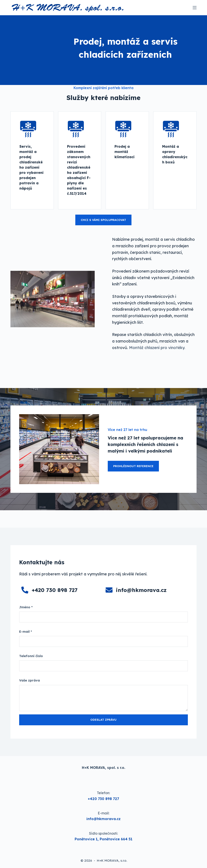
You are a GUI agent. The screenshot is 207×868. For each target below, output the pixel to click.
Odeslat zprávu (103, 720)
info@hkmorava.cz (141, 590)
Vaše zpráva (29, 680)
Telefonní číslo (31, 656)
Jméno (26, 607)
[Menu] (195, 8)
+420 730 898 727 (55, 590)
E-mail (26, 632)
